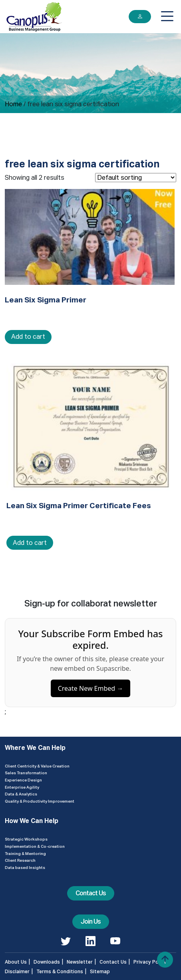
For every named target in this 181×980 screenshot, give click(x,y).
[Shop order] (136, 178)
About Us (16, 962)
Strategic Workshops (26, 839)
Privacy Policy (150, 962)
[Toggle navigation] (167, 16)
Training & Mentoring (25, 853)
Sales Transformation (26, 773)
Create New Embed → (91, 691)
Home (13, 104)
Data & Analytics (21, 794)
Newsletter (80, 962)
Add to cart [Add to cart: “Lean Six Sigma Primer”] (28, 337)
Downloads (47, 962)
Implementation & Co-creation (35, 846)
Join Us (91, 921)
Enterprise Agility (22, 787)
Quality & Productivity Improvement (40, 801)
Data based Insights (25, 867)
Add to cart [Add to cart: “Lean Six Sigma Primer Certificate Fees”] (30, 543)
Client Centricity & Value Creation (37, 766)
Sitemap (100, 971)
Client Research (20, 860)
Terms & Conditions (60, 971)
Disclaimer (17, 971)
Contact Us (91, 893)
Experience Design (23, 780)
